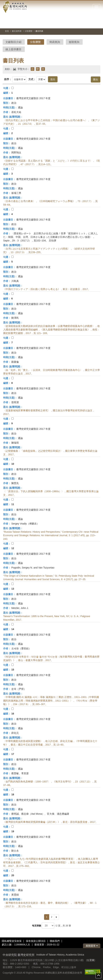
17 (13, 754)
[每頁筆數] (48, 926)
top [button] (98, 975)
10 (13, 464)
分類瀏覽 (28, 31)
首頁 (7, 31)
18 (13, 794)
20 (13, 875)
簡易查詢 (55, 42)
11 (13, 504)
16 (13, 714)
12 (13, 548)
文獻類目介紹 (13, 42)
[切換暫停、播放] (79, 24)
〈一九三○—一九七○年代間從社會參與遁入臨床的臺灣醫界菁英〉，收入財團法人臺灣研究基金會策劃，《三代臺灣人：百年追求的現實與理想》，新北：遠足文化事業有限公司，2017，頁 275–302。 (51, 862)
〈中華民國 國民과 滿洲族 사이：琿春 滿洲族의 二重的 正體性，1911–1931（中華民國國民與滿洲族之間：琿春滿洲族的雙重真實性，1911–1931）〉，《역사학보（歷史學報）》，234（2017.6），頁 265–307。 (51, 701)
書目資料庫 (17, 31)
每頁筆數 (37, 926)
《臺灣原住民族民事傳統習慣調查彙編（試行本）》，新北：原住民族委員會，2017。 (51, 822)
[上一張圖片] (85, 24)
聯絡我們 (55, 941)
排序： (8, 79)
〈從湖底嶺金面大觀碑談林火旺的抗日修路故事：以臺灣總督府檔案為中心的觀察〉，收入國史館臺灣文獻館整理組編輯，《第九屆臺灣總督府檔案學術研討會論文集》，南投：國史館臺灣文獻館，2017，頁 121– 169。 (51, 330)
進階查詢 (74, 42)
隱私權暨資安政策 (12, 941)
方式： (32, 79)
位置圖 (91, 960)
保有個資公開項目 (36, 941)
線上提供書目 (13, 49)
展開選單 (92, 946)
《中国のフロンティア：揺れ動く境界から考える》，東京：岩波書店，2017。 (47, 289)
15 (13, 670)
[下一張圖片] (91, 24)
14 (13, 629)
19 (13, 831)
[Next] (56, 917)
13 (13, 589)
